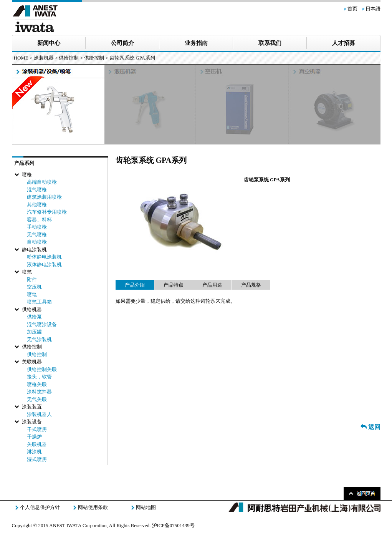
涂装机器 (44, 58)
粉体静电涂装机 (44, 257)
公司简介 (122, 43)
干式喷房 (37, 429)
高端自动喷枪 (42, 182)
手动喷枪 (37, 227)
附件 (32, 279)
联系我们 (270, 43)
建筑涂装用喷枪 (44, 197)
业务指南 (196, 43)
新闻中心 (49, 43)
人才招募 (344, 43)
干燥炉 (34, 437)
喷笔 (32, 294)
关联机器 (37, 444)
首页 (352, 9)
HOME (21, 58)
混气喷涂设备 (42, 324)
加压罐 (34, 332)
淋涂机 (34, 452)
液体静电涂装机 (44, 265)
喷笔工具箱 (39, 302)
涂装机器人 (39, 414)
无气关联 (37, 399)
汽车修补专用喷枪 (47, 212)
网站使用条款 (93, 507)
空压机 (34, 287)
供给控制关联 (42, 369)
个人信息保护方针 (40, 507)
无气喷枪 (37, 235)
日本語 (373, 9)
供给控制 (94, 58)
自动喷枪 (37, 242)
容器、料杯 (39, 220)
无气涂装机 (39, 339)
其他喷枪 (37, 205)
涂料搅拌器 (39, 392)
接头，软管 (39, 377)
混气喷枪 (37, 190)
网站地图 (146, 507)
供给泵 (34, 317)
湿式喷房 (37, 459)
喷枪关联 (37, 384)
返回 (370, 427)
